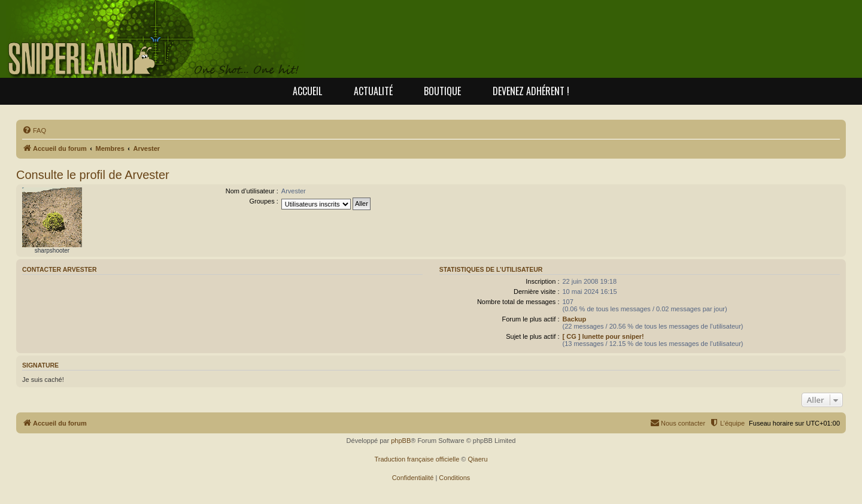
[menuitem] (34, 130)
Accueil (307, 91)
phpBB (401, 441)
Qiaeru (478, 459)
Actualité (373, 91)
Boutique (442, 91)
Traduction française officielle (417, 459)
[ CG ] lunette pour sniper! (603, 336)
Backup (574, 319)
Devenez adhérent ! (531, 91)
